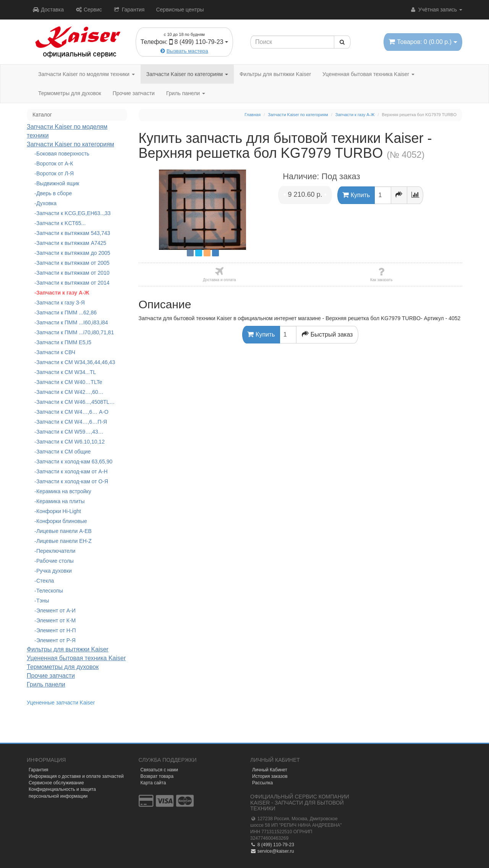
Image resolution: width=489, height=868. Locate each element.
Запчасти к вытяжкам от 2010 (73, 273)
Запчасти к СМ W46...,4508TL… (75, 402)
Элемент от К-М (56, 620)
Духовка (46, 203)
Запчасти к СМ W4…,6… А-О (72, 412)
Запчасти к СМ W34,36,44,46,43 (76, 362)
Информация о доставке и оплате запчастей (76, 776)
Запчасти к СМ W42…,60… (70, 392)
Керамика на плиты (61, 501)
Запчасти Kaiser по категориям (187, 74)
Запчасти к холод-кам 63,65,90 (74, 462)
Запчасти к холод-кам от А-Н (72, 471)
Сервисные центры (180, 10)
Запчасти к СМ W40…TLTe (69, 382)
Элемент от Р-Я (56, 640)
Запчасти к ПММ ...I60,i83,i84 (72, 322)
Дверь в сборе (54, 193)
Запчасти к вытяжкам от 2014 (73, 283)
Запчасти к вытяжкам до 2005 (73, 253)
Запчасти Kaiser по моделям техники (87, 74)
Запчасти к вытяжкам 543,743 (73, 233)
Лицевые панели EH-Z (64, 541)
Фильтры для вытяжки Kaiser (275, 74)
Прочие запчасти (134, 93)
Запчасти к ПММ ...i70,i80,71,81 (75, 332)
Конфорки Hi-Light (59, 511)
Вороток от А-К (55, 164)
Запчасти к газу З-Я (61, 303)
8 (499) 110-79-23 (272, 845)
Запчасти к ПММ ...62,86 (66, 313)
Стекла (45, 581)
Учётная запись (436, 10)
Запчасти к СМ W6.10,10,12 (70, 442)
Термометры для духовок (70, 93)
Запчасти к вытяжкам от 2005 (73, 263)
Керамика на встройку (64, 491)
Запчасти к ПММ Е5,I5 (64, 342)
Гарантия (129, 10)
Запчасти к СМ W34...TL (66, 372)
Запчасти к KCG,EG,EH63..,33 (74, 213)
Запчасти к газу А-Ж (63, 293)
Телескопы (50, 591)
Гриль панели (186, 93)
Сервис (89, 10)
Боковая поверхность (63, 154)
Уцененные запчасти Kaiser (61, 703)
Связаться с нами (159, 770)
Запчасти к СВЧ (56, 352)
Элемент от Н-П (56, 630)
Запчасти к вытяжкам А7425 (71, 243)
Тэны (43, 601)
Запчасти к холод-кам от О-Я (72, 481)
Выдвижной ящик (58, 183)
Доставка (48, 10)
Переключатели (56, 551)
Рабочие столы (55, 561)
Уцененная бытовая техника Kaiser (368, 74)
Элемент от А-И (56, 611)
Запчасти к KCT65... (61, 223)
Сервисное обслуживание (56, 783)
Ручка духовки (54, 571)
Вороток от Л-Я (55, 173)
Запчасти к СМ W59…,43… (70, 432)
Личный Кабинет (270, 770)
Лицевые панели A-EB (64, 531)
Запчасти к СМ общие (63, 452)
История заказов (270, 776)
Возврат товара (157, 776)
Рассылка (262, 783)
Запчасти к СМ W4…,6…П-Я (72, 422)
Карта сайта (153, 783)
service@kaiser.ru (272, 851)
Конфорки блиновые (62, 521)
